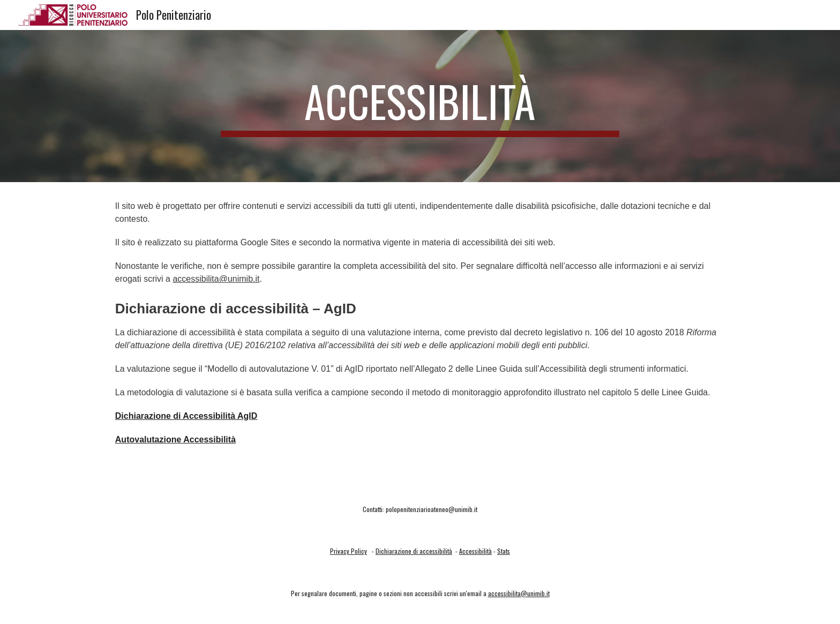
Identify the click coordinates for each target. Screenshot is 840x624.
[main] (420, 106)
